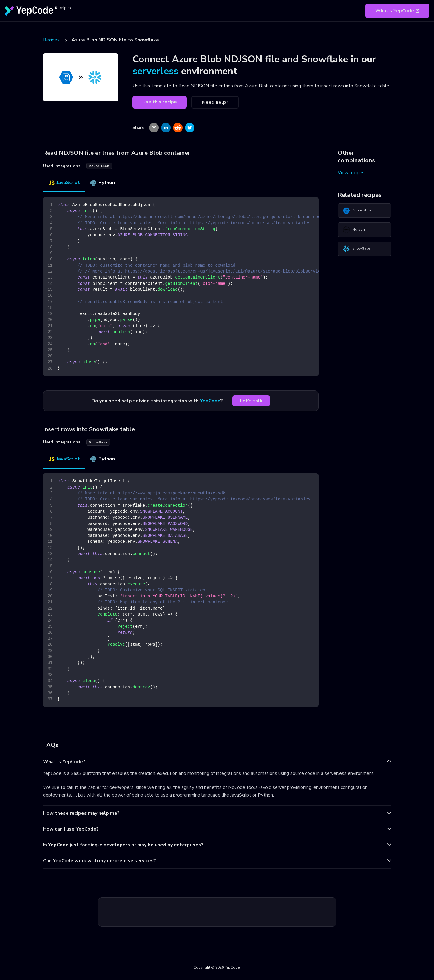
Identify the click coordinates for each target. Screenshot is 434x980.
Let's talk (251, 401)
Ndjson (354, 230)
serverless (155, 71)
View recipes (351, 173)
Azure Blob (357, 211)
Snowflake (356, 249)
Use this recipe (160, 102)
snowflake (98, 442)
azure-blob (99, 166)
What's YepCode (397, 11)
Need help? (215, 102)
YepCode (210, 401)
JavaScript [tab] (64, 183)
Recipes (51, 40)
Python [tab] (102, 183)
